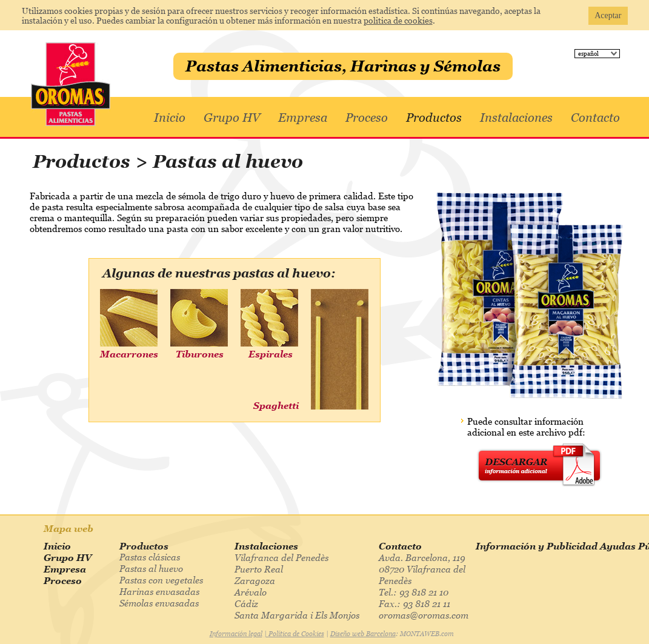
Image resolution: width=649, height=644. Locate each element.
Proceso (367, 118)
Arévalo (251, 592)
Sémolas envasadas (159, 603)
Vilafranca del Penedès (281, 557)
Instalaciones (516, 118)
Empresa (303, 118)
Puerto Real (259, 569)
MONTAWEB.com (427, 634)
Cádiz (246, 603)
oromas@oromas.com (424, 615)
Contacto (595, 118)
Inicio (170, 118)
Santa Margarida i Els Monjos (297, 615)
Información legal (236, 634)
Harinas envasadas (159, 591)
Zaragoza (255, 580)
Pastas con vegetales (161, 580)
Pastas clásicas (150, 557)
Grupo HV (232, 118)
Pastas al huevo (151, 568)
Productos (434, 118)
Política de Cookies (296, 634)
